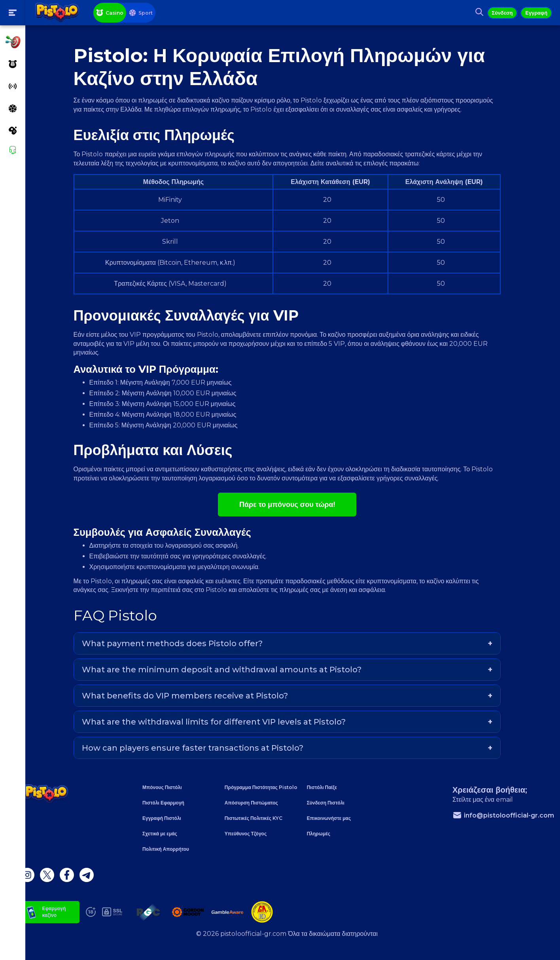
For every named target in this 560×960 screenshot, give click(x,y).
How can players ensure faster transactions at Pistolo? (202, 757)
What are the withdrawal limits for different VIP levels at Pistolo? (224, 730)
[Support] (13, 150)
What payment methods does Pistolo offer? (182, 652)
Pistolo (218, 344)
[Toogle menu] (13, 13)
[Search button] (475, 13)
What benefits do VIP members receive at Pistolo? (195, 704)
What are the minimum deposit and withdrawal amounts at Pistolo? (232, 678)
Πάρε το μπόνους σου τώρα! (293, 513)
